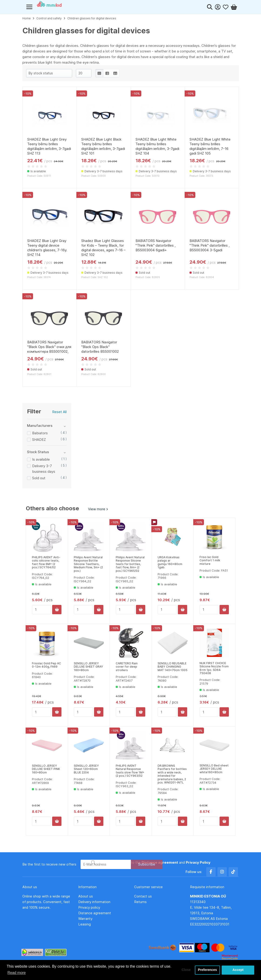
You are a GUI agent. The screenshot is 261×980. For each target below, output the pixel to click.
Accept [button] (238, 970)
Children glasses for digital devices (92, 18)
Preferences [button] (207, 970)
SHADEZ (39, 440)
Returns (140, 902)
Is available (41, 459)
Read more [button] (17, 973)
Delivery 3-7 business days (44, 469)
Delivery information (94, 902)
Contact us (143, 896)
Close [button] (186, 970)
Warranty (85, 919)
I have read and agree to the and (153, 862)
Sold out (39, 478)
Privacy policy (89, 907)
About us (86, 896)
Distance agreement (95, 913)
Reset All (59, 412)
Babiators (40, 433)
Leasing (85, 924)
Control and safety (49, 18)
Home (27, 18)
